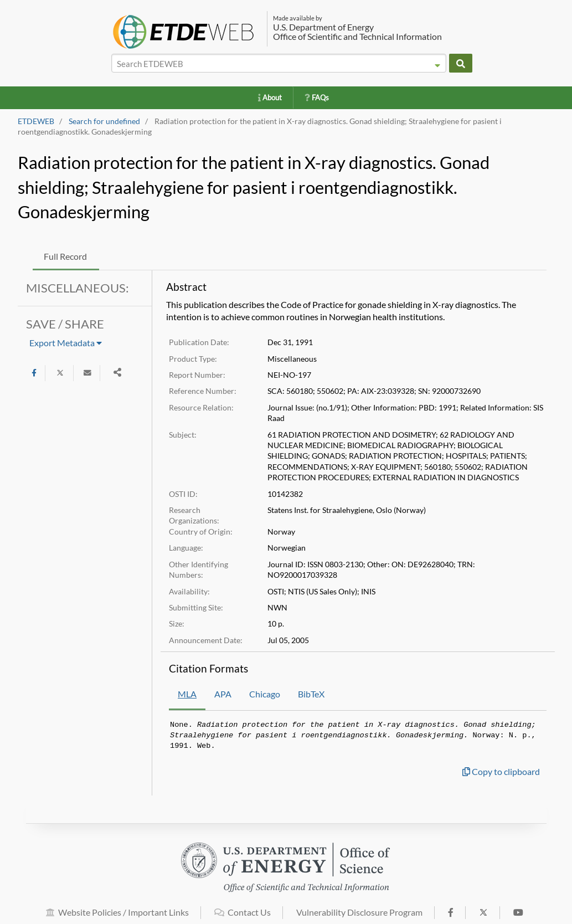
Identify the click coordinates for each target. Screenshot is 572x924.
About (270, 97)
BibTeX (311, 694)
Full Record (65, 256)
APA (223, 694)
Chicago (265, 694)
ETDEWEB (36, 121)
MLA (187, 694)
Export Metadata (66, 343)
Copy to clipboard (501, 771)
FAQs (317, 97)
